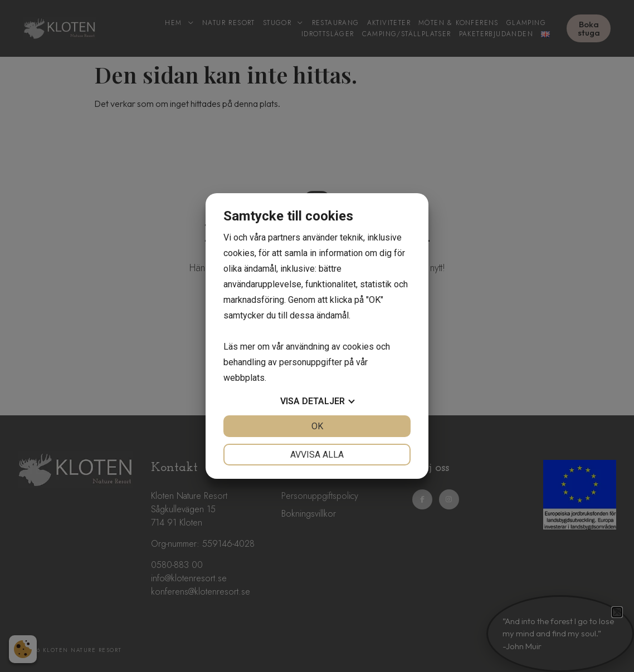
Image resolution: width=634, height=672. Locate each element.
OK (317, 426)
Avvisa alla (317, 455)
